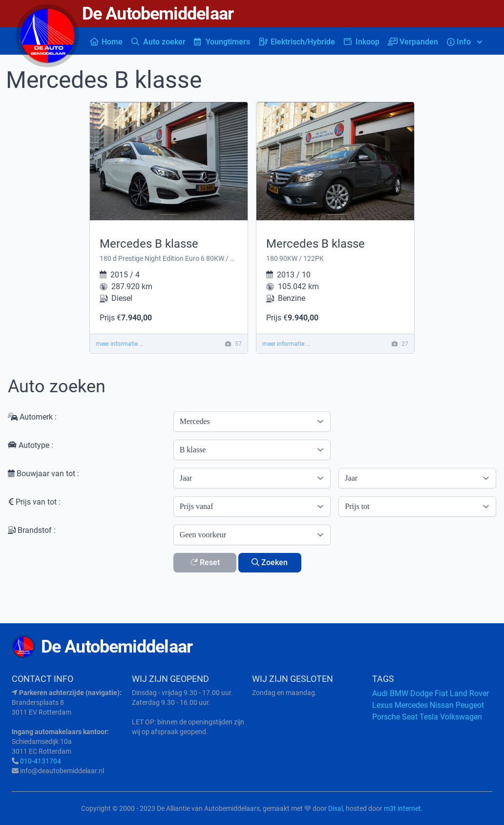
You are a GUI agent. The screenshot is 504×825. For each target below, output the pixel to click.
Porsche (386, 717)
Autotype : (31, 445)
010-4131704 (41, 761)
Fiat (441, 693)
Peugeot (470, 705)
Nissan (442, 705)
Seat (410, 717)
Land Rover (469, 693)
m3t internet (402, 808)
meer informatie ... (120, 344)
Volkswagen (461, 717)
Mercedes (411, 705)
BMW (399, 693)
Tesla (429, 717)
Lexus (382, 705)
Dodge (421, 693)
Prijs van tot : (34, 502)
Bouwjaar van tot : (43, 474)
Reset (205, 562)
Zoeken (270, 562)
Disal (336, 808)
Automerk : (32, 417)
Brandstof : (32, 530)
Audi (380, 693)
